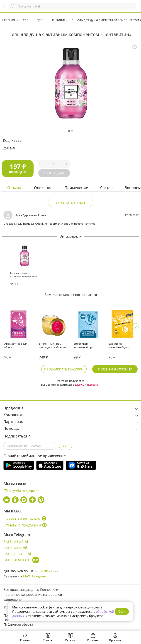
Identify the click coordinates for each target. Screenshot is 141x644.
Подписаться (17, 436)
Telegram (39, 576)
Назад (6, 8)
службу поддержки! (88, 385)
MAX (27, 576)
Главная (9, 20)
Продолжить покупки (64, 369)
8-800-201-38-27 (46, 571)
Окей (122, 612)
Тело (25, 20)
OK (66, 446)
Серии (39, 20)
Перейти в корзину (115, 369)
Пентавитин (60, 20)
